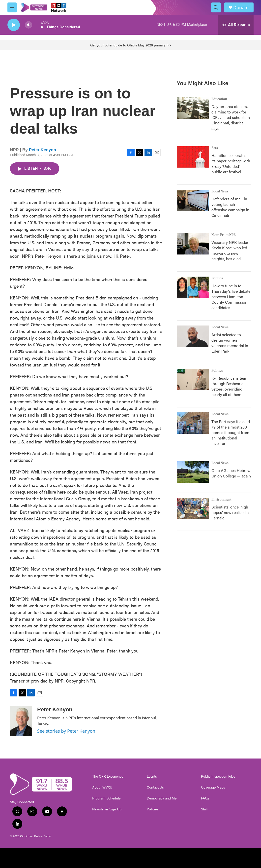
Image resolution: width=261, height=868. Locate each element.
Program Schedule (106, 798)
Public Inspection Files (218, 776)
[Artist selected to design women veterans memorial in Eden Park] (193, 336)
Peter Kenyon (43, 150)
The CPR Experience (108, 776)
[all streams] (236, 25)
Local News (220, 191)
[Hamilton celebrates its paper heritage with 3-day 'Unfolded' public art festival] (193, 157)
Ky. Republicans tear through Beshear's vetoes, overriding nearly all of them (229, 386)
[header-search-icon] (216, 7)
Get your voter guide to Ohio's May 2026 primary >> (131, 45)
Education (219, 99)
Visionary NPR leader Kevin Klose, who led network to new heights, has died (230, 250)
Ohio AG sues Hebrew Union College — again (231, 473)
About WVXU (102, 787)
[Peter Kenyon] (21, 721)
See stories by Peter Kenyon (66, 731)
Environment (221, 500)
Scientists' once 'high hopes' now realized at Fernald (231, 512)
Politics (217, 278)
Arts (215, 148)
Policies (153, 809)
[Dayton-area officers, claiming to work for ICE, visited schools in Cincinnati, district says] (193, 108)
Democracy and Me (162, 798)
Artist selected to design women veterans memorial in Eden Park (230, 343)
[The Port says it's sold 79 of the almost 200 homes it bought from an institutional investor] (193, 423)
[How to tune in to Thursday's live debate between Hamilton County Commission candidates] (193, 287)
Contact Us (155, 787)
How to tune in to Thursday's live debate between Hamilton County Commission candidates (231, 297)
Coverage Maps (213, 787)
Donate (241, 8)
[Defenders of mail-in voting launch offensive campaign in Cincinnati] (193, 200)
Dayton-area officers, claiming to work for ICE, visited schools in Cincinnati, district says (231, 117)
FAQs (205, 798)
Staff (204, 809)
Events (152, 776)
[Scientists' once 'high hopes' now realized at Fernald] (193, 508)
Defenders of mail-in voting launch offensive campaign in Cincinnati (230, 207)
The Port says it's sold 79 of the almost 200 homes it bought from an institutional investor (231, 432)
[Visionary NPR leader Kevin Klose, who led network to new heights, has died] (193, 244)
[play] (14, 25)
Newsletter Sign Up (107, 809)
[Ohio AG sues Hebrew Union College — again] (193, 472)
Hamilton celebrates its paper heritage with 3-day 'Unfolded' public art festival (231, 163)
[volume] (29, 25)
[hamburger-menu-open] (12, 7)
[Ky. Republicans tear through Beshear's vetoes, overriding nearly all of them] (193, 380)
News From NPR (224, 235)
